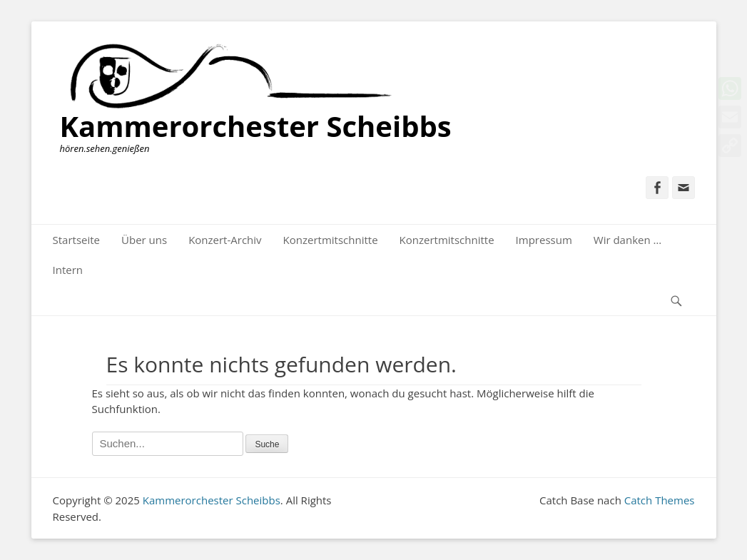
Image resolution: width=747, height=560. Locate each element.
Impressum (544, 240)
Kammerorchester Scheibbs (256, 126)
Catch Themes (660, 500)
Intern (68, 270)
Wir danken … (627, 240)
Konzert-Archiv (225, 240)
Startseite (77, 240)
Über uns (144, 240)
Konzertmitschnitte (331, 240)
